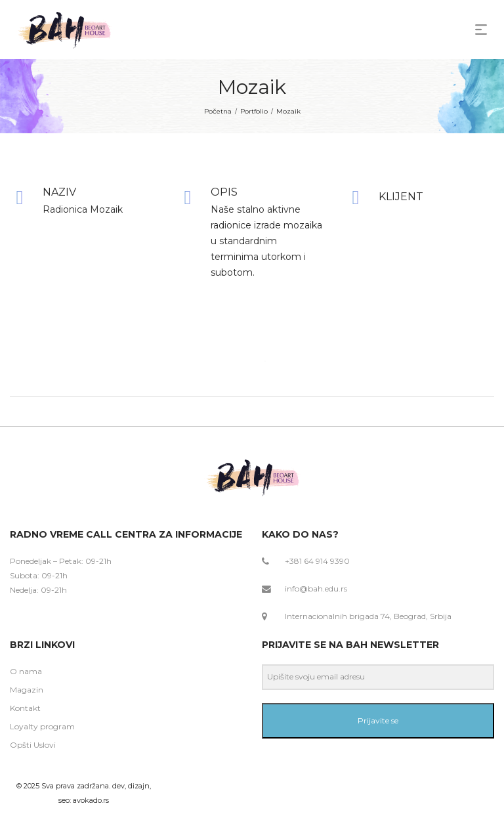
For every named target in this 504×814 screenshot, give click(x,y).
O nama (26, 671)
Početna (218, 111)
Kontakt (25, 708)
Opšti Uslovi (33, 745)
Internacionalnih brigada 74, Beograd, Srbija (368, 616)
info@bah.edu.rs (316, 589)
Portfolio (254, 111)
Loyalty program (42, 726)
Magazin (27, 690)
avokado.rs (91, 800)
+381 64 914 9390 (317, 561)
